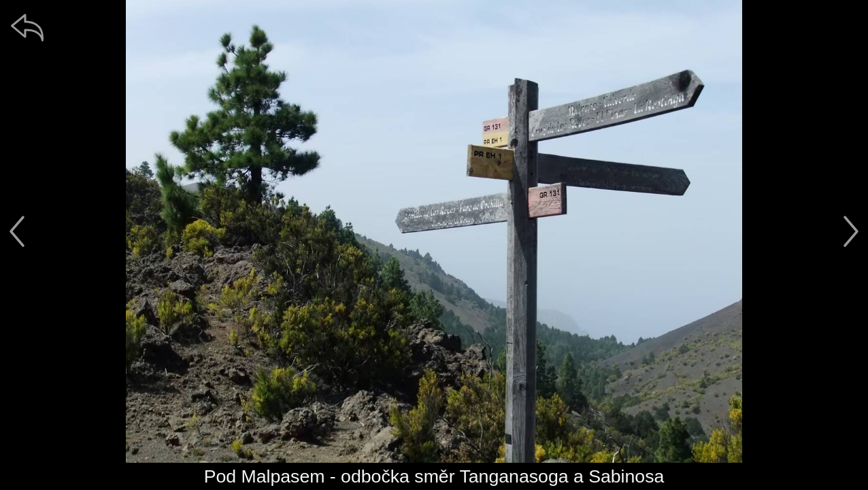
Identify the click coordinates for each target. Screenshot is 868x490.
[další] (851, 231)
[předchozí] (17, 231)
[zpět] (27, 27)
